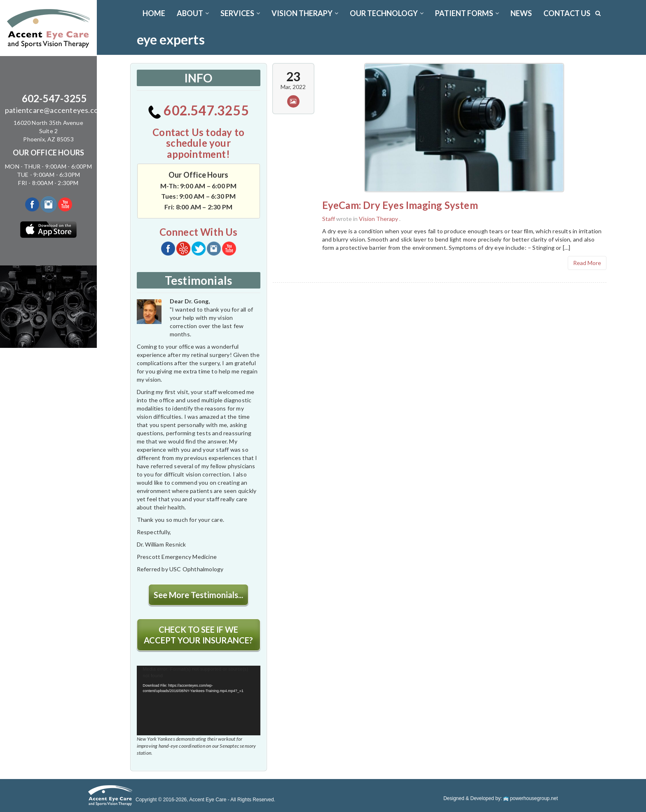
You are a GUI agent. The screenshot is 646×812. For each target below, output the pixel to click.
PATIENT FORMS (467, 13)
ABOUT (193, 13)
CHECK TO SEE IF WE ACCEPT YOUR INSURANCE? (198, 635)
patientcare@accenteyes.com (54, 110)
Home (154, 13)
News (521, 13)
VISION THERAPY (305, 13)
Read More (587, 263)
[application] (199, 701)
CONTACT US (567, 13)
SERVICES (240, 13)
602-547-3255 (54, 98)
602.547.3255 (198, 110)
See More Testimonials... (198, 595)
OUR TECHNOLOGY (387, 13)
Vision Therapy (378, 219)
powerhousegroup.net (531, 798)
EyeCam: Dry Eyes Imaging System (400, 205)
